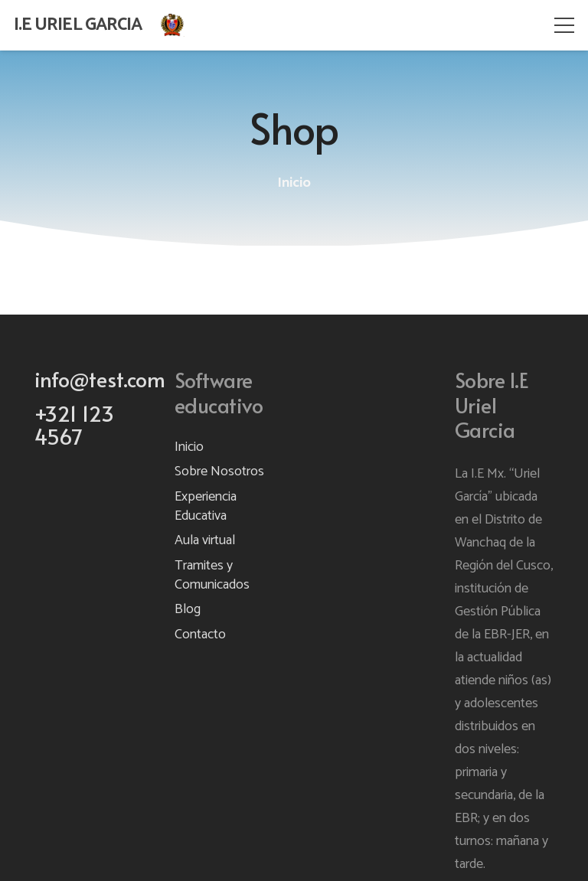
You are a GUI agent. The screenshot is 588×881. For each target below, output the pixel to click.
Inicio (189, 447)
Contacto (200, 635)
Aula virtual (205, 540)
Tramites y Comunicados (212, 575)
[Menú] (565, 25)
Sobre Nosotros (219, 471)
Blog (188, 609)
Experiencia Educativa (206, 506)
